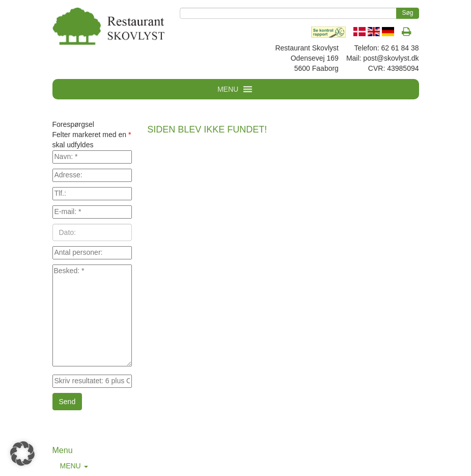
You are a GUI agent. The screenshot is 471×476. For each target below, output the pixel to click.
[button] (22, 454)
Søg (407, 13)
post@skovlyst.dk (391, 58)
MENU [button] (228, 89)
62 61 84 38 (400, 48)
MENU (74, 466)
